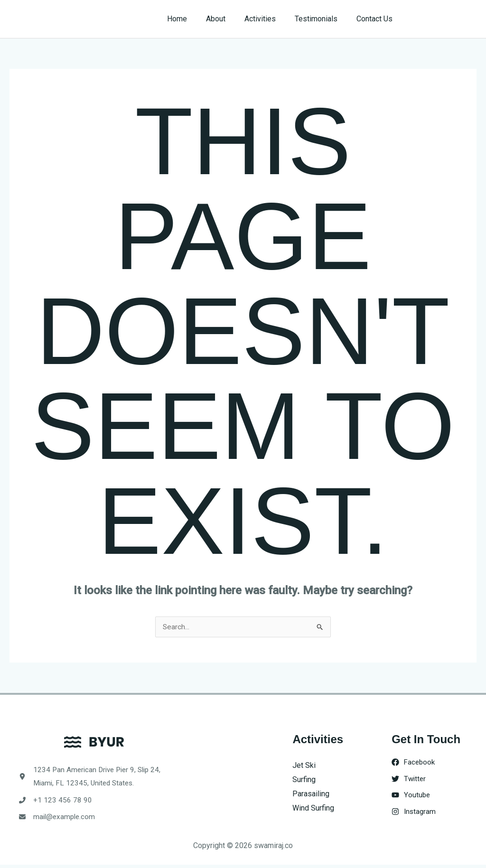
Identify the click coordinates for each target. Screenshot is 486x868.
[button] (444, 19)
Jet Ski (304, 766)
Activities (270, 19)
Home (194, 19)
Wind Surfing (313, 808)
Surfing (304, 780)
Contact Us (376, 19)
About (229, 19)
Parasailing (311, 794)
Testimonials (322, 19)
